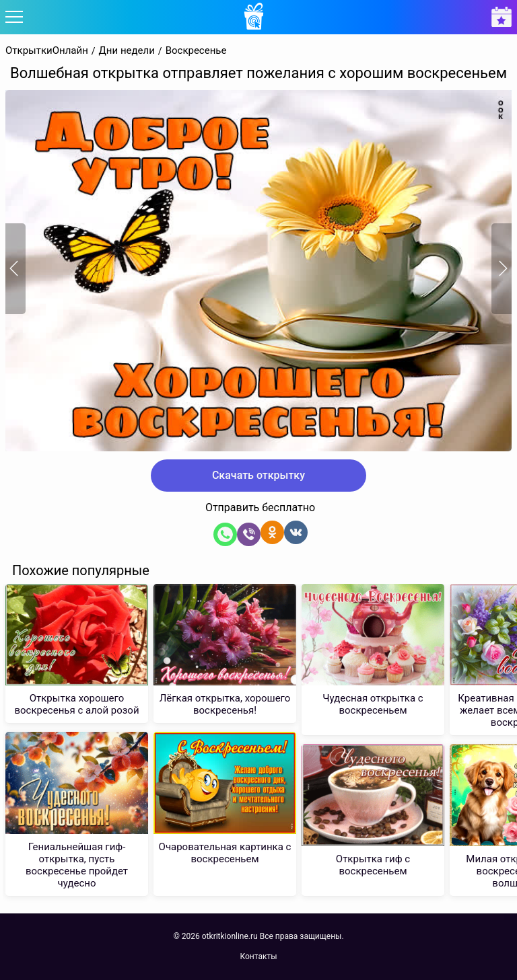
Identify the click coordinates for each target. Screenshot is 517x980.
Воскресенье (196, 51)
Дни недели (127, 51)
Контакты (258, 956)
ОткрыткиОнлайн (47, 51)
